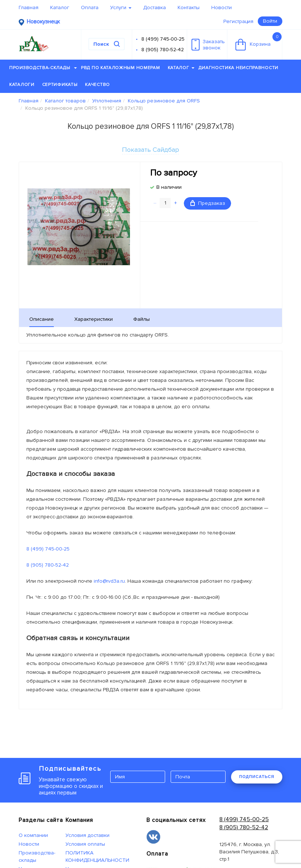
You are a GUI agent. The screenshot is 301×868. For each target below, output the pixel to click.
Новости (222, 7)
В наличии (169, 187)
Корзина (259, 41)
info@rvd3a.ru (109, 581)
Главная (29, 7)
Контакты (189, 7)
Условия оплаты (85, 844)
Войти (270, 21)
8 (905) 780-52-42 (163, 50)
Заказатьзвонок (208, 45)
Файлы (142, 319)
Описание (42, 319)
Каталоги (22, 85)
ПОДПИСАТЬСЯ (257, 777)
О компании (33, 835)
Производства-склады (43, 68)
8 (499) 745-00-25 (163, 39)
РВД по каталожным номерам (120, 68)
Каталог (60, 7)
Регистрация (238, 21)
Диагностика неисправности (238, 68)
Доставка (155, 7)
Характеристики (94, 319)
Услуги (121, 7)
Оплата (90, 7)
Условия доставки (88, 835)
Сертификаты (60, 85)
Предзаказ (208, 203)
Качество (97, 85)
